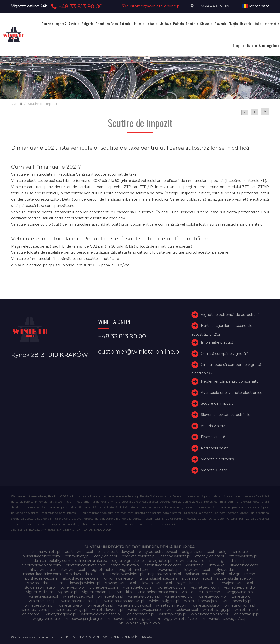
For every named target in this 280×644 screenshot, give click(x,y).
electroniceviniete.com (86, 565)
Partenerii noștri (215, 448)
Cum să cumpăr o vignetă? (224, 354)
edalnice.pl (237, 561)
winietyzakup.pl (246, 614)
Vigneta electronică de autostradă (230, 315)
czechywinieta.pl (210, 556)
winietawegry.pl (216, 610)
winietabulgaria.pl (164, 601)
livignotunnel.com (134, 570)
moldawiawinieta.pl (127, 574)
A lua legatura (269, 45)
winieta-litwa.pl (110, 596)
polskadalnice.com (41, 578)
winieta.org (241, 596)
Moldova (165, 24)
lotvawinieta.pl (167, 570)
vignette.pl (68, 592)
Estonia (125, 24)
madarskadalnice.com (42, 574)
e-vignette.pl (160, 561)
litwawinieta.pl (73, 570)
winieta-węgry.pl (212, 596)
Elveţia (233, 24)
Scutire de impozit (217, 403)
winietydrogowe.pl (60, 614)
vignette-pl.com (205, 587)
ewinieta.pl (195, 565)
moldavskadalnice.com (86, 574)
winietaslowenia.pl (108, 610)
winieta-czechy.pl (78, 596)
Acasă (17, 104)
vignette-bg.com (138, 587)
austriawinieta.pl (79, 552)
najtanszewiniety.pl (164, 574)
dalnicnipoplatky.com (52, 561)
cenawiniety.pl (77, 556)
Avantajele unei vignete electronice (232, 393)
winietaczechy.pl (237, 601)
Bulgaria (88, 24)
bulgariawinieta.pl (234, 552)
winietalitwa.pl (70, 605)
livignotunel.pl (102, 570)
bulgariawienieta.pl (198, 552)
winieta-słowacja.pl (144, 596)
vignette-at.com (104, 587)
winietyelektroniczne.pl (101, 614)
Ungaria (246, 24)
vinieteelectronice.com (202, 592)
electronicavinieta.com (41, 565)
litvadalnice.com (244, 565)
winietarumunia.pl (240, 605)
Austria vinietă (213, 426)
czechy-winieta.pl (175, 556)
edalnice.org (213, 561)
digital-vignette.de (128, 561)
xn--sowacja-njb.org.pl (84, 619)
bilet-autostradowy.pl (116, 552)
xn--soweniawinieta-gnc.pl (130, 619)
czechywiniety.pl (243, 556)
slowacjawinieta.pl (120, 583)
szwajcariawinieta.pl (236, 583)
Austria (74, 24)
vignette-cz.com (172, 587)
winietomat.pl (247, 610)
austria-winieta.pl (46, 552)
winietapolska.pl (206, 605)
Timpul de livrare (245, 45)
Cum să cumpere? (54, 24)
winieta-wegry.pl (179, 596)
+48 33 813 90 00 (76, 6)
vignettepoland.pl (97, 592)
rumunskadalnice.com (158, 578)
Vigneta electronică (218, 459)
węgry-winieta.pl (47, 619)
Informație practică (217, 342)
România (192, 24)
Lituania (139, 24)
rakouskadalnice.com (80, 578)
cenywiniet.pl (106, 556)
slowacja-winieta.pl (84, 583)
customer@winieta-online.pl (151, 6)
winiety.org (30, 614)
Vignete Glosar (214, 470)
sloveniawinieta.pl (197, 578)
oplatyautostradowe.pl (205, 574)
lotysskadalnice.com (232, 570)
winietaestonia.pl (39, 605)
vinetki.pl (125, 592)
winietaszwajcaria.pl (145, 610)
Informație (271, 24)
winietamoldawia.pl (135, 605)
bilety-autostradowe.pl (158, 552)
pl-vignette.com (243, 574)
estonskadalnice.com (163, 565)
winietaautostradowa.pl (124, 601)
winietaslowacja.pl (72, 610)
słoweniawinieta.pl (40, 587)
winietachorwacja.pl (201, 601)
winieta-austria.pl (44, 596)
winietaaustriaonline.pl (80, 601)
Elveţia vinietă (213, 437)
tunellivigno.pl (73, 587)
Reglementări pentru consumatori (231, 381)
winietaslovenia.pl (36, 610)
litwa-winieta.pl (43, 570)
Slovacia (206, 24)
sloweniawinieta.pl (156, 583)
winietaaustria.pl (43, 601)
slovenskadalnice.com (236, 578)
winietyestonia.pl (140, 614)
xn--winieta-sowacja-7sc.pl (225, 619)
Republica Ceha (107, 24)
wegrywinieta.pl (240, 592)
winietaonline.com (172, 605)
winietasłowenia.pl (182, 610)
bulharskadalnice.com (41, 556)
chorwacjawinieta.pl (139, 556)
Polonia (178, 24)
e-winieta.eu (187, 561)
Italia (257, 24)
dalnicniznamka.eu (91, 561)
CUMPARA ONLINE (213, 6)
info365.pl (217, 565)
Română (255, 6)
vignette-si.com (40, 592)
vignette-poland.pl (240, 587)
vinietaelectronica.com (157, 592)
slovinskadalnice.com (45, 583)
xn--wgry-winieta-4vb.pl (178, 619)
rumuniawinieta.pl (118, 578)
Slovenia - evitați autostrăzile (226, 415)
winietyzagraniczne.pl (209, 614)
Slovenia (220, 24)
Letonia (152, 24)
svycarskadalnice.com (196, 583)
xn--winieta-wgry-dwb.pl (140, 623)
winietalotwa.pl (100, 605)
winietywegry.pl (173, 614)
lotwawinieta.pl (197, 570)
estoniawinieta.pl (125, 565)
